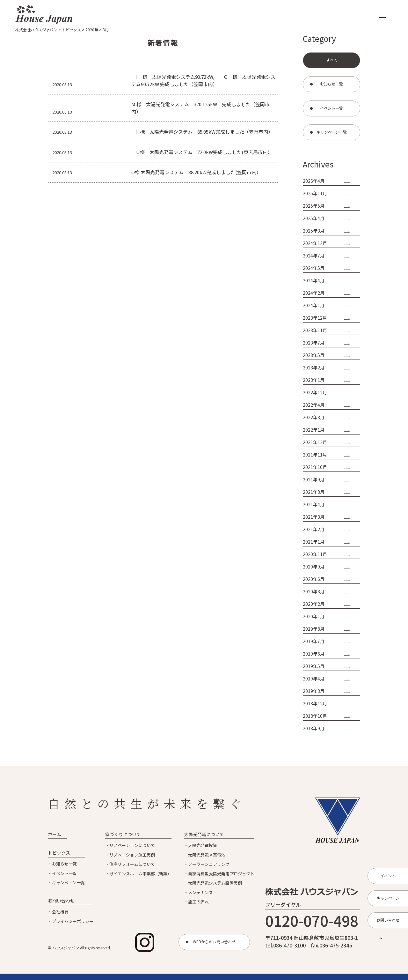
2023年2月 (314, 367)
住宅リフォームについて (132, 864)
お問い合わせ (61, 901)
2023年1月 (314, 380)
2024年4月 (314, 280)
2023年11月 (315, 330)
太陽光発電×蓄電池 (207, 855)
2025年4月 (314, 218)
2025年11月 (315, 193)
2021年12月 (315, 442)
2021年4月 (314, 504)
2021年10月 (315, 467)
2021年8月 (314, 492)
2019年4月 (314, 679)
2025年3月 (314, 231)
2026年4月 (314, 181)
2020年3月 (314, 591)
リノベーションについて (132, 845)
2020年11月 (315, 554)
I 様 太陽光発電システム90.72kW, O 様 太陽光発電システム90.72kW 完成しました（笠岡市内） (203, 80)
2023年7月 (314, 343)
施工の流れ (198, 902)
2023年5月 (314, 355)
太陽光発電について (204, 834)
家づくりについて (123, 834)
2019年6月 (314, 654)
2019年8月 (314, 629)
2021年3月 (314, 517)
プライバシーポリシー (73, 921)
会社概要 (60, 912)
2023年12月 (315, 318)
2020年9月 (314, 567)
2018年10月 (315, 716)
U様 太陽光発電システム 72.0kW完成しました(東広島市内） (202, 152)
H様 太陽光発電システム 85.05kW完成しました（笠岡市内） (202, 132)
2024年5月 (314, 268)
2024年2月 (314, 293)
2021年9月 (314, 479)
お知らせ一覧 (64, 864)
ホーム (55, 834)
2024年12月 (315, 243)
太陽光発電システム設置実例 (215, 883)
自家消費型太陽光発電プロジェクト (221, 874)
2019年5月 (314, 666)
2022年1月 (314, 430)
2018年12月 (315, 703)
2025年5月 (314, 206)
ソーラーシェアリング (209, 864)
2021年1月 (314, 542)
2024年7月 (314, 256)
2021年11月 (315, 455)
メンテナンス (200, 892)
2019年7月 (314, 641)
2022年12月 (315, 392)
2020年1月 (314, 616)
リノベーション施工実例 (132, 855)
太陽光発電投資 (203, 845)
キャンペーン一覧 (68, 883)
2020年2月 (314, 604)
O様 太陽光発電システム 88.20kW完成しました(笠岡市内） (196, 172)
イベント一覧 (64, 873)
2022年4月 (314, 405)
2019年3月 (314, 691)
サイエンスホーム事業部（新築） (140, 874)
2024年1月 (314, 305)
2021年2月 (314, 529)
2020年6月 (314, 579)
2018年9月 (314, 728)
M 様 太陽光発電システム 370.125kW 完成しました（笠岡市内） (200, 108)
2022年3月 (314, 417)
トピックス (59, 853)
